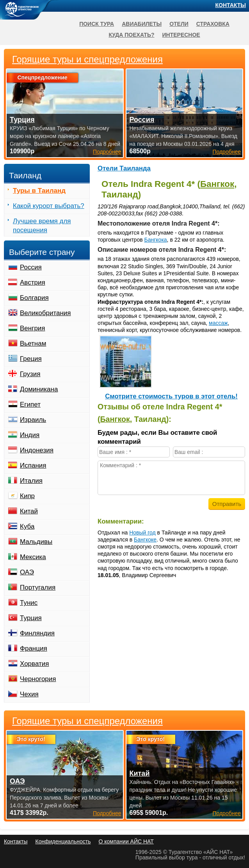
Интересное (181, 35)
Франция (34, 648)
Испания (33, 465)
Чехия (29, 694)
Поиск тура (97, 24)
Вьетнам (33, 343)
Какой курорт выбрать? (49, 206)
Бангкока (156, 240)
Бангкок (217, 184)
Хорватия (34, 664)
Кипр (27, 496)
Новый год (142, 533)
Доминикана (39, 389)
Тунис (29, 603)
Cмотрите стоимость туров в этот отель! (171, 396)
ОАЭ (27, 572)
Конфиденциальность (63, 841)
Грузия (30, 374)
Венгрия (33, 328)
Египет (30, 404)
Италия (31, 481)
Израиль (33, 420)
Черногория (38, 679)
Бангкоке (145, 540)
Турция (31, 618)
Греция (31, 359)
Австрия (33, 282)
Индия (30, 435)
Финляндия (37, 633)
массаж (218, 323)
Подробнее (107, 813)
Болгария (34, 298)
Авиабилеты (142, 24)
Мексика (33, 557)
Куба (27, 526)
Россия (31, 267)
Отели (179, 24)
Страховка (213, 24)
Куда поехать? (131, 35)
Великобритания (45, 313)
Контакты (231, 5)
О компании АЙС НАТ (126, 841)
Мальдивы (36, 542)
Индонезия (37, 450)
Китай (29, 511)
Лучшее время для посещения (42, 226)
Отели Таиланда (124, 168)
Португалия (38, 587)
